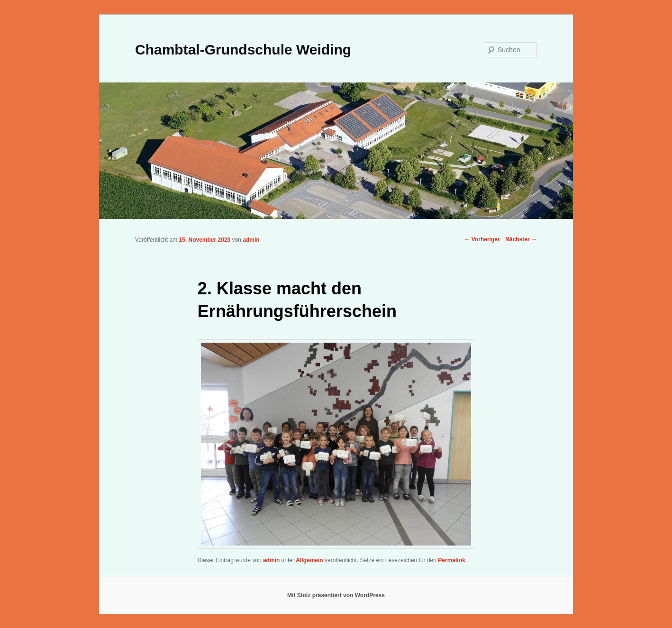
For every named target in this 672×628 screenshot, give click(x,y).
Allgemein (309, 560)
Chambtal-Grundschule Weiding (243, 50)
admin (251, 240)
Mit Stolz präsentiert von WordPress (336, 595)
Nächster (521, 239)
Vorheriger (482, 239)
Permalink (451, 560)
